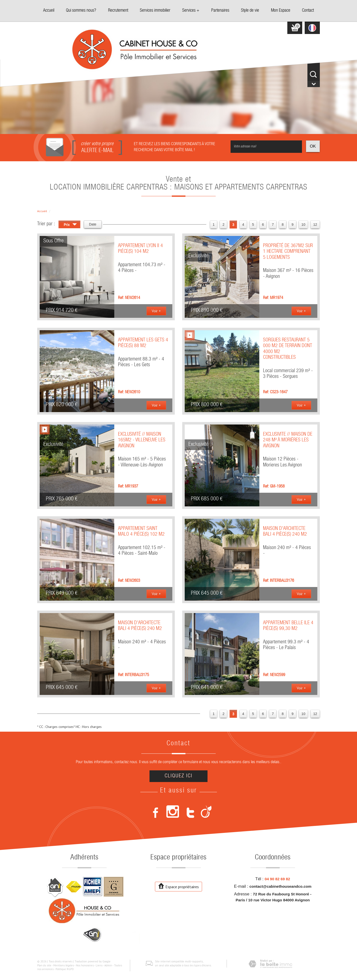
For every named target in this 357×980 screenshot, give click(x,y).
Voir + (156, 311)
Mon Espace (281, 11)
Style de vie (250, 11)
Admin (108, 965)
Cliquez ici (178, 776)
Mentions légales (64, 965)
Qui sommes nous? (81, 11)
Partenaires (220, 11)
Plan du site (44, 965)
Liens (99, 965)
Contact (308, 11)
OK (313, 146)
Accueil (49, 11)
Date (93, 224)
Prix (70, 225)
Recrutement (118, 11)
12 (315, 225)
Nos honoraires (85, 965)
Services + (191, 11)
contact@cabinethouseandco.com (280, 886)
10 (303, 225)
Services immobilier (155, 11)
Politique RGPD (65, 969)
